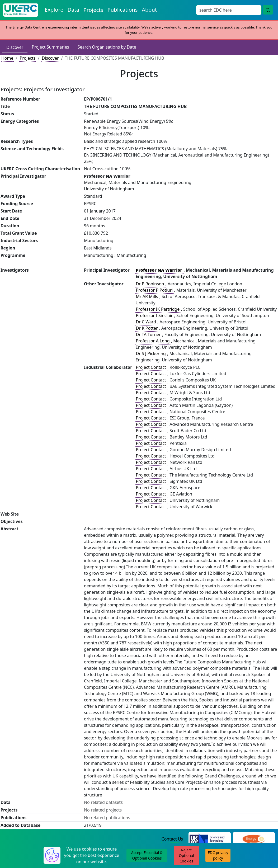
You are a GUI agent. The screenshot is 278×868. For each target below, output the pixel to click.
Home (7, 58)
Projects (27, 58)
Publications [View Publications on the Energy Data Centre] (122, 10)
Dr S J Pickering (151, 353)
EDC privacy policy (218, 855)
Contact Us (172, 839)
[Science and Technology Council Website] (210, 839)
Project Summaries (50, 47)
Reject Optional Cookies (187, 855)
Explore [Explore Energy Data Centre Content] (54, 10)
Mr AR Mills (147, 296)
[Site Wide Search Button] (268, 10)
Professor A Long (153, 341)
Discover (15, 47)
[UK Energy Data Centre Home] (21, 10)
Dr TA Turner (149, 334)
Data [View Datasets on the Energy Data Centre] (73, 10)
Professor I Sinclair (155, 315)
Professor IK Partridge (158, 309)
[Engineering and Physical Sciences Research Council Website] (254, 839)
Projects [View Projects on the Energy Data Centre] (93, 10)
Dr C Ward (146, 322)
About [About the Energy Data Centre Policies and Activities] (149, 10)
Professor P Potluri (155, 290)
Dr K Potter (147, 328)
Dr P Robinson (150, 284)
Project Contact (151, 367)
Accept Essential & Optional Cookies (147, 855)
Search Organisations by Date (107, 47)
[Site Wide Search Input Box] (229, 10)
